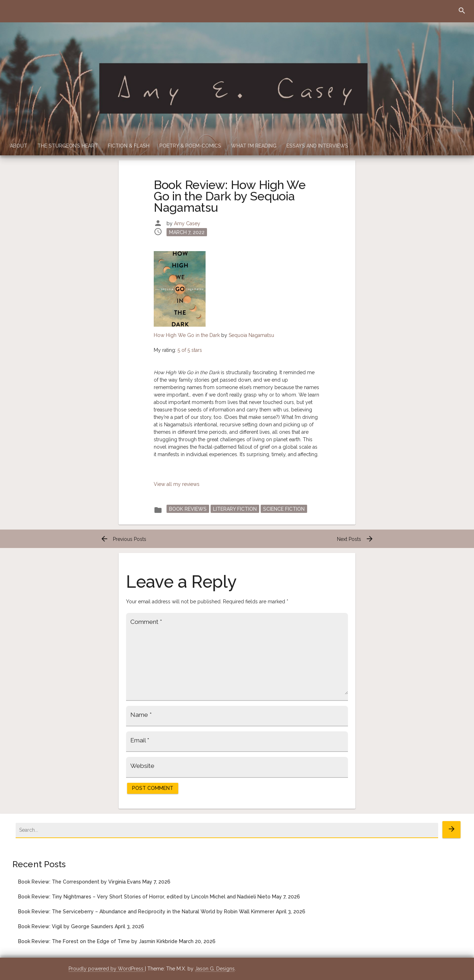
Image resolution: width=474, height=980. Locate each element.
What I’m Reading (254, 146)
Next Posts (355, 539)
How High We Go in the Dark (187, 335)
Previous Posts (123, 539)
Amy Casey (187, 223)
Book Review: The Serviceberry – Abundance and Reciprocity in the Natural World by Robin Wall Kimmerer (146, 912)
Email (140, 740)
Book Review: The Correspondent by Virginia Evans (80, 882)
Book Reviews (188, 509)
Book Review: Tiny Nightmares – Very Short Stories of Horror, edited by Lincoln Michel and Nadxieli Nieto (144, 897)
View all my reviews (177, 484)
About (19, 146)
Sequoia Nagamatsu (251, 335)
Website (142, 766)
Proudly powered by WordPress (107, 969)
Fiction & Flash (129, 146)
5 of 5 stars (190, 350)
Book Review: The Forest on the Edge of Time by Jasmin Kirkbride (98, 941)
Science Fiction (284, 509)
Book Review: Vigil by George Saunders (66, 926)
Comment (146, 622)
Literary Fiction (235, 509)
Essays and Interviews (317, 146)
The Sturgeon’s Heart (68, 146)
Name (141, 715)
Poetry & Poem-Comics (190, 146)
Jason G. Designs (215, 969)
